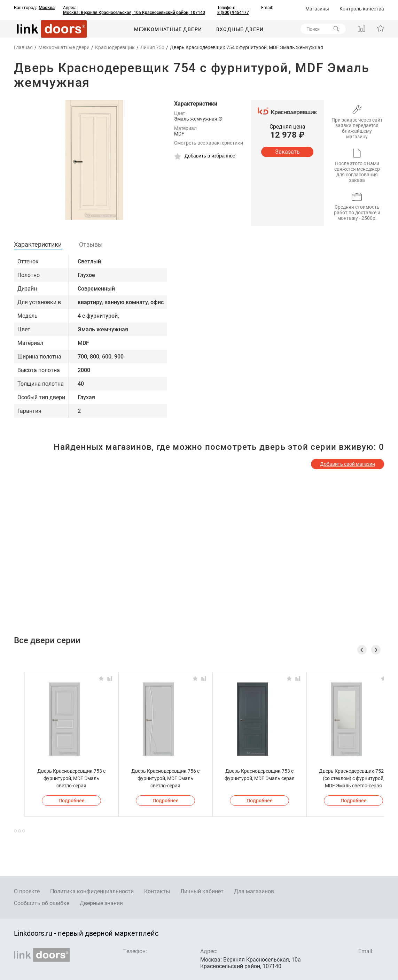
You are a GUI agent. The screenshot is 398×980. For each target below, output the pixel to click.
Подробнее (72, 801)
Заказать (287, 152)
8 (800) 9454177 (233, 13)
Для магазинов (254, 891)
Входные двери (240, 29)
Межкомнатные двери (168, 29)
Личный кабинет (202, 891)
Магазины (317, 9)
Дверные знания (101, 903)
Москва (47, 8)
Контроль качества (362, 9)
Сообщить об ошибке (42, 903)
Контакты (157, 891)
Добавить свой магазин (348, 464)
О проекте (27, 891)
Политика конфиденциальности (92, 891)
